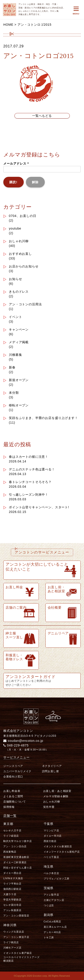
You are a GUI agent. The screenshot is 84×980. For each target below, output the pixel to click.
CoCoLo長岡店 (52, 922)
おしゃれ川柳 (19, 241)
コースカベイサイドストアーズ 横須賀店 (22, 959)
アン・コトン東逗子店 (16, 937)
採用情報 (9, 807)
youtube (15, 228)
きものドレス (19, 292)
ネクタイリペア (52, 766)
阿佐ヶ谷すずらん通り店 (18, 868)
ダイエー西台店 (12, 873)
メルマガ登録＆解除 (56, 796)
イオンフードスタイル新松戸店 (62, 852)
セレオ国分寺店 (12, 905)
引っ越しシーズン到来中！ (29, 495)
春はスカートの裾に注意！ (29, 457)
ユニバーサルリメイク (17, 771)
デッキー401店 (52, 932)
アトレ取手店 (51, 895)
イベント (15, 317)
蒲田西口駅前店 (12, 889)
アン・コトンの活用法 (25, 304)
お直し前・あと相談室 (57, 791)
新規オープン (19, 380)
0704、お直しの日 (23, 216)
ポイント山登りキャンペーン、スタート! (39, 507)
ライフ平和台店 (12, 884)
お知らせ (15, 279)
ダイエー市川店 (53, 836)
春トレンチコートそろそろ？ (30, 482)
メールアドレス (16, 164)
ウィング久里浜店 (14, 932)
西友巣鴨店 (10, 852)
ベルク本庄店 (51, 873)
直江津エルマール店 (55, 927)
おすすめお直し (20, 254)
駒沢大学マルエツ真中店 (18, 841)
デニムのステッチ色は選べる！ (32, 469)
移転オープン (19, 405)
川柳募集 (15, 355)
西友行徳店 (50, 841)
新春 (12, 367)
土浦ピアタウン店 (54, 900)
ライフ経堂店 (11, 836)
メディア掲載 (19, 342)
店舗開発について (15, 802)
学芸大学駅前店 (12, 900)
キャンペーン (19, 329)
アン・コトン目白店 (15, 846)
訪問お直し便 (51, 771)
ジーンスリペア (13, 766)
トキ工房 (49, 937)
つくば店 (49, 905)
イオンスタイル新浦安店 (58, 846)
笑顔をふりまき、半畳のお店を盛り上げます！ (43, 418)
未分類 (14, 393)
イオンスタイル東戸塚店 (18, 953)
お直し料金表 (12, 791)
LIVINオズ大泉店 (13, 878)
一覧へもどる (42, 116)
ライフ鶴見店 (11, 942)
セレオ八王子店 (12, 830)
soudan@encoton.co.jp (23, 741)
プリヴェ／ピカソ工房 (57, 879)
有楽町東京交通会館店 (16, 857)
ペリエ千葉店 (51, 857)
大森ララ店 (10, 894)
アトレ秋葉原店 (12, 910)
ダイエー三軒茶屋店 (15, 862)
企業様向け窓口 (13, 777)
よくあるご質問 (13, 796)
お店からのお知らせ (24, 266)
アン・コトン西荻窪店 (16, 916)
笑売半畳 (49, 807)
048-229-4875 (16, 745)
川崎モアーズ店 (12, 948)
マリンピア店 (51, 830)
